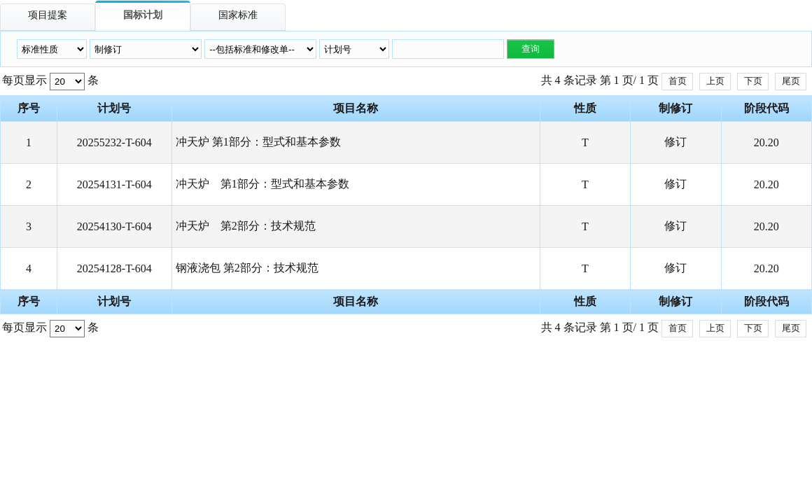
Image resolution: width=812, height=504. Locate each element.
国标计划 (143, 15)
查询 (531, 49)
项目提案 (48, 15)
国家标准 (238, 15)
